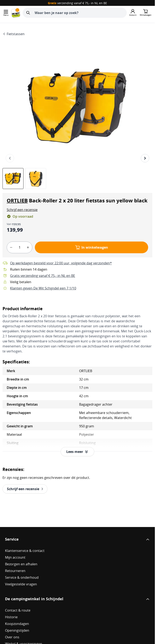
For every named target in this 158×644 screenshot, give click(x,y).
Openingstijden (17, 630)
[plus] (28, 247)
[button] (22, 210)
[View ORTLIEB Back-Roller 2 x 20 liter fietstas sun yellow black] (13, 179)
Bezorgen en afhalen (21, 564)
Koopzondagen (17, 624)
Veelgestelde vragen (21, 584)
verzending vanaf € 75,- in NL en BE (77, 3)
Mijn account (15, 557)
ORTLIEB (17, 201)
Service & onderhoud (22, 577)
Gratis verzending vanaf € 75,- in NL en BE (43, 276)
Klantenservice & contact (25, 551)
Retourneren (15, 571)
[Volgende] (145, 158)
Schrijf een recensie (22, 210)
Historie (11, 617)
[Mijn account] (133, 13)
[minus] (11, 247)
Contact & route (18, 610)
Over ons (12, 637)
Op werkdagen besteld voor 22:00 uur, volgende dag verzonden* (61, 263)
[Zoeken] (28, 13)
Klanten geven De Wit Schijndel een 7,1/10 (43, 288)
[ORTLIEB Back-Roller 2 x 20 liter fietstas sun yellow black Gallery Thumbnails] (24, 179)
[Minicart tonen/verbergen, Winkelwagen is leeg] (146, 13)
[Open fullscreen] (77, 107)
